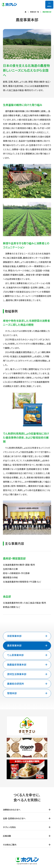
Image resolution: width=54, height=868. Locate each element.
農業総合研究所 (27, 684)
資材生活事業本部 (27, 674)
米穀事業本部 (27, 636)
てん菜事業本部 (27, 655)
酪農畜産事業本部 (27, 665)
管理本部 (27, 693)
